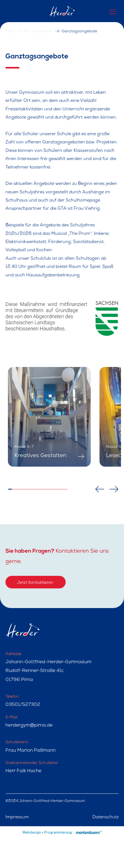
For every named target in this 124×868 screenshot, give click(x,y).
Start (10, 25)
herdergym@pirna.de (29, 726)
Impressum (17, 817)
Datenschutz (105, 817)
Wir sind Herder (38, 25)
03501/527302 (23, 705)
